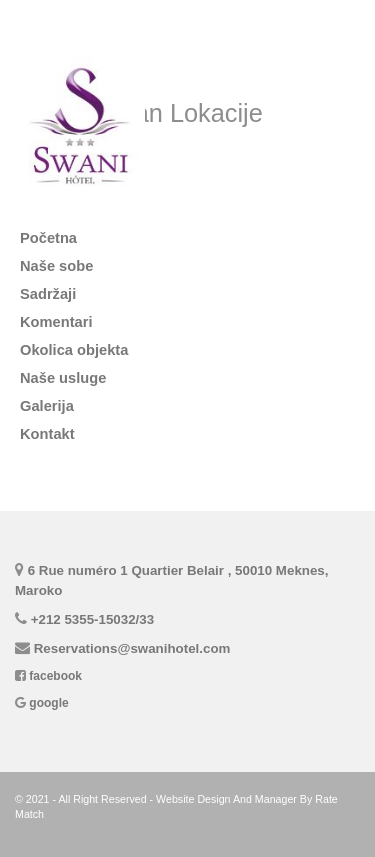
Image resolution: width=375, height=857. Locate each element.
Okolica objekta (74, 350)
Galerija (47, 406)
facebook (55, 676)
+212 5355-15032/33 (92, 619)
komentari (56, 322)
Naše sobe (56, 266)
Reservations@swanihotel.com (132, 648)
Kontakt (47, 434)
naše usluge (63, 378)
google (48, 703)
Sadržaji (48, 294)
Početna (48, 238)
